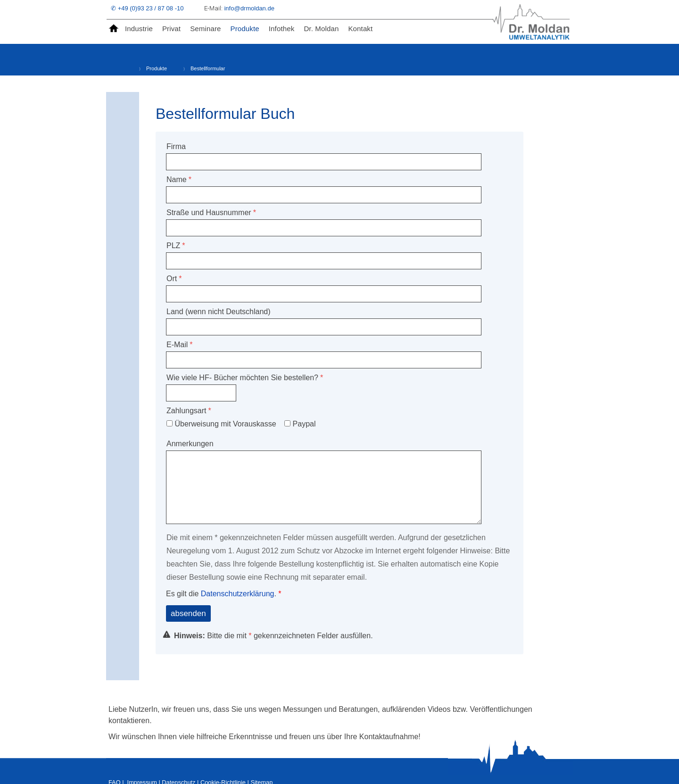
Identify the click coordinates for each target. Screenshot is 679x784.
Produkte (245, 29)
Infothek (282, 29)
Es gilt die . (222, 594)
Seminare (205, 29)
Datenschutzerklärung (238, 594)
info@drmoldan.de (250, 8)
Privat (171, 29)
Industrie (139, 29)
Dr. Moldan (321, 29)
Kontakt (360, 29)
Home (116, 29)
